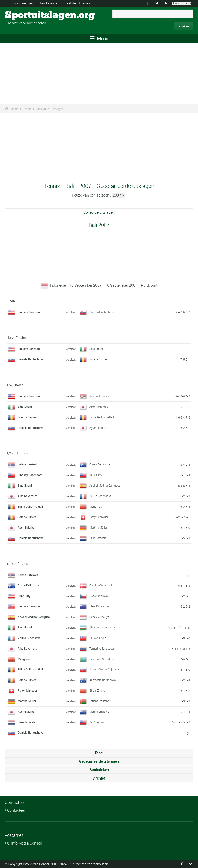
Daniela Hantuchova (102, 312)
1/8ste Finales (17, 453)
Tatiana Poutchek (100, 701)
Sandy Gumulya (99, 617)
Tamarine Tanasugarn (103, 648)
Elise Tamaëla (98, 538)
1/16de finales (17, 564)
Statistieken (99, 770)
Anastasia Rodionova (103, 680)
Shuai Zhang (97, 690)
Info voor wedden (20, 3)
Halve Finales (16, 337)
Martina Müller (98, 527)
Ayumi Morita (98, 428)
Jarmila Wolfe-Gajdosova (105, 669)
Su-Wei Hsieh (98, 638)
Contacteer (16, 810)
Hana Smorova (99, 596)
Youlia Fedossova (100, 496)
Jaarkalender (49, 3)
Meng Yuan (96, 506)
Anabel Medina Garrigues (105, 485)
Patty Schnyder (99, 517)
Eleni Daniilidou (99, 606)
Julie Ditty (96, 475)
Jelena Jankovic (99, 396)
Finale (11, 301)
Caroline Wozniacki (101, 585)
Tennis (27, 109)
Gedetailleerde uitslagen (99, 761)
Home (15, 109)
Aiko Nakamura (99, 407)
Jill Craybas (97, 722)
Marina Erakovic (99, 712)
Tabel (99, 753)
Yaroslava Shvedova (102, 659)
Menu (99, 39)
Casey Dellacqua (100, 464)
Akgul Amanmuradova (103, 627)
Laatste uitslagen (77, 3)
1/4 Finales (15, 385)
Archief (99, 778)
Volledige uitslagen (99, 212)
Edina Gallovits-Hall (102, 417)
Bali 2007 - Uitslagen (50, 109)
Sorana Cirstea (98, 359)
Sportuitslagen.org (22, 15)
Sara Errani (96, 349)
